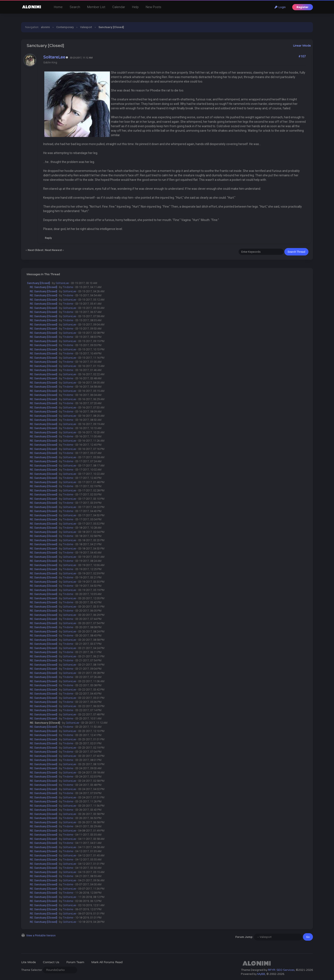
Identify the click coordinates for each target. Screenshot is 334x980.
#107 (302, 56)
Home (58, 7)
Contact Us (51, 962)
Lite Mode (28, 962)
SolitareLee (54, 57)
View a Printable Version (41, 935)
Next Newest (53, 250)
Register (302, 7)
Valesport (86, 27)
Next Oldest (35, 250)
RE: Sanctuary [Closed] (43, 287)
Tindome (68, 287)
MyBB (261, 974)
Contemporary (65, 27)
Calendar (119, 7)
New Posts (153, 7)
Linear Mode (302, 46)
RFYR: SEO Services (281, 970)
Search (75, 7)
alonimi (45, 27)
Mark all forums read (107, 962)
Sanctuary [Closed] (38, 283)
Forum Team (75, 962)
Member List (96, 7)
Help (135, 7)
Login (280, 7)
